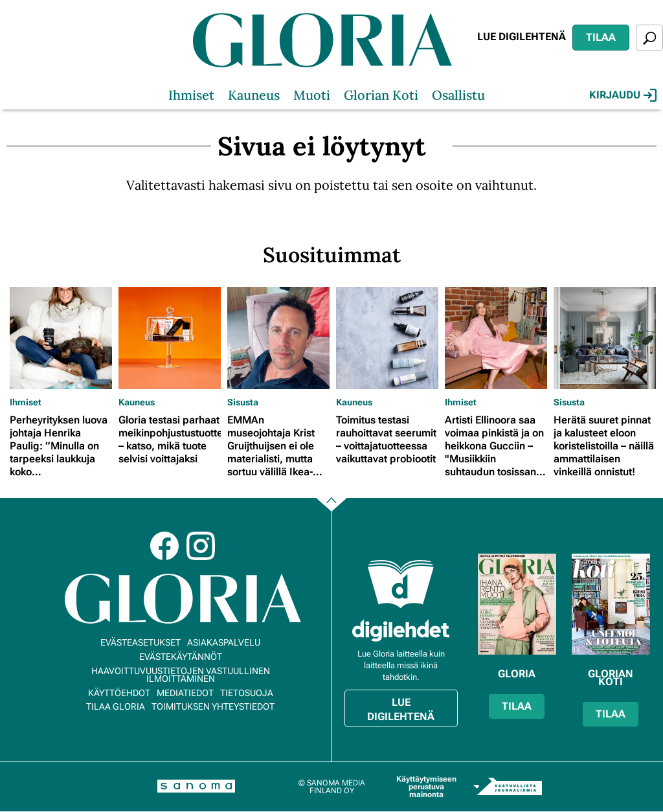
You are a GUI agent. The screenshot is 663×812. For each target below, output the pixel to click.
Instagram (201, 546)
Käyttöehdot (119, 693)
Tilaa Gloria (116, 706)
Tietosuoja (247, 693)
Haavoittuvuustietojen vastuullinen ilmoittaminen (181, 675)
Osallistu (458, 95)
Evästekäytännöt (181, 657)
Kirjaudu (623, 95)
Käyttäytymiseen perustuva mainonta (426, 787)
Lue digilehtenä (522, 37)
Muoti (312, 95)
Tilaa (601, 37)
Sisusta (243, 402)
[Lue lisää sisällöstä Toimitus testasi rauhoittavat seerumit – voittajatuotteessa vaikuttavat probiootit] (387, 338)
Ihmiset (191, 95)
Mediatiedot (185, 693)
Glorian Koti (381, 95)
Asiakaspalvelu (224, 642)
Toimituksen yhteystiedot (213, 706)
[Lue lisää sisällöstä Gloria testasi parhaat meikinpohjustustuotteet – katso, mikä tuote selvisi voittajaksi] (170, 338)
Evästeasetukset (140, 642)
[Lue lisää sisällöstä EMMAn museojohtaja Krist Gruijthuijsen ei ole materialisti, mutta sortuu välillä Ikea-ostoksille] (278, 338)
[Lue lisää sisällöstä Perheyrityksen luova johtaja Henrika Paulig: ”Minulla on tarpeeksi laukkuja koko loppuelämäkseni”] (61, 338)
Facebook (164, 546)
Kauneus (254, 95)
